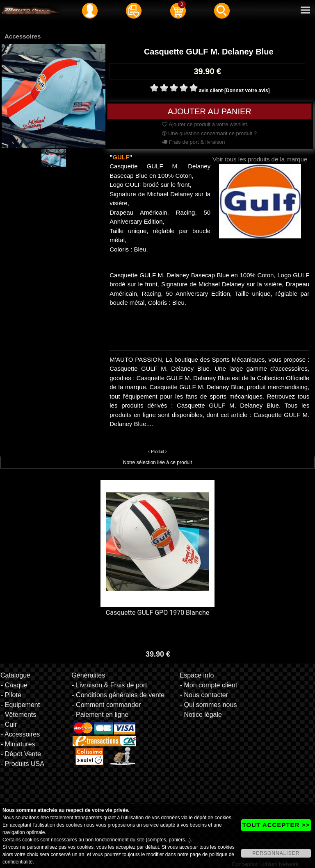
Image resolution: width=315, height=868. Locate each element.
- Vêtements (18, 715)
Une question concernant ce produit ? (209, 133)
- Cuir (9, 724)
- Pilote (11, 695)
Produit (157, 452)
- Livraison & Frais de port (109, 685)
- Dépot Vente (21, 754)
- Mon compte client (209, 685)
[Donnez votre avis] (247, 91)
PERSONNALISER (276, 853)
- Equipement (20, 705)
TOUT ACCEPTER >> (276, 825)
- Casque (14, 685)
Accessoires (23, 36)
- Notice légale (201, 715)
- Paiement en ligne (100, 715)
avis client (211, 91)
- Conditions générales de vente (118, 695)
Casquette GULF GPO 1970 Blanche (157, 613)
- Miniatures (18, 744)
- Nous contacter (204, 695)
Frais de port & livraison (193, 142)
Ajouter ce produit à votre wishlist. (205, 124)
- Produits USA (23, 764)
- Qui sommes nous (209, 705)
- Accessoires (20, 734)
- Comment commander (106, 705)
